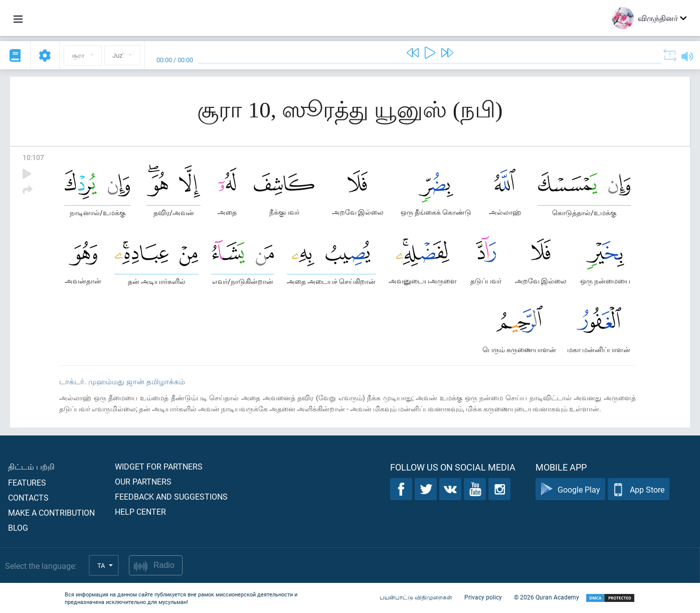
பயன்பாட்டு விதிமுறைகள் (416, 597)
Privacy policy (483, 597)
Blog (18, 527)
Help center (140, 511)
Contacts (28, 497)
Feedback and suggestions (171, 496)
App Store (639, 489)
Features (27, 482)
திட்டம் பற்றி (31, 466)
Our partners (143, 481)
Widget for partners (159, 466)
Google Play (570, 489)
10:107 (33, 157)
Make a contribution (51, 512)
